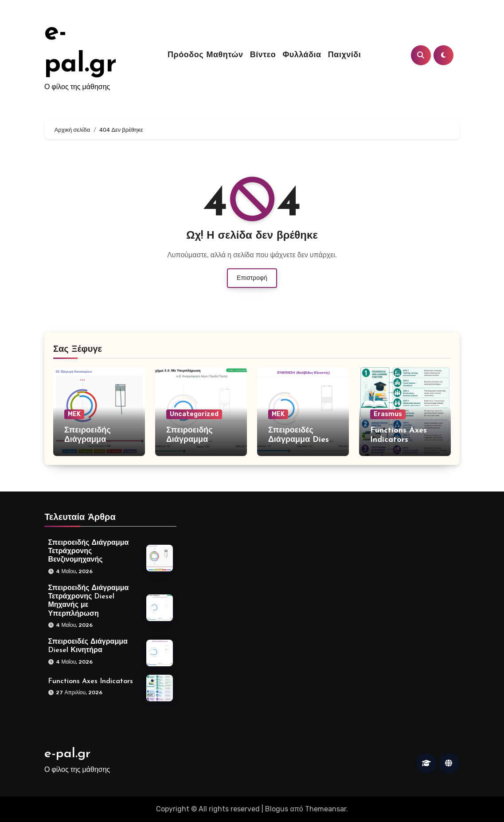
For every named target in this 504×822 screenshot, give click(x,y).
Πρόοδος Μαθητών (205, 55)
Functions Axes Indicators (90, 681)
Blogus (277, 809)
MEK (74, 414)
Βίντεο (263, 55)
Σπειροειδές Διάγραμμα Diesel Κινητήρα (302, 440)
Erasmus (388, 414)
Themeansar (326, 809)
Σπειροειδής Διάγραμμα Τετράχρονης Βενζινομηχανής (88, 551)
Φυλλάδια (302, 55)
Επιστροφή (252, 278)
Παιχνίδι (344, 55)
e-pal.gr (67, 754)
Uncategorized (194, 414)
